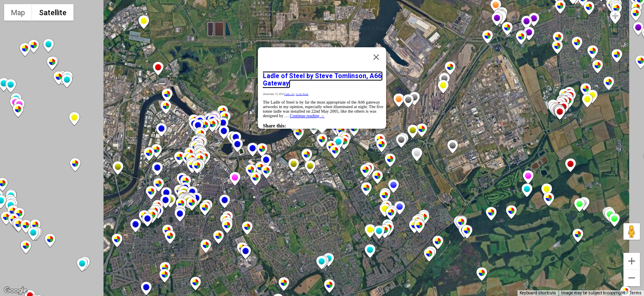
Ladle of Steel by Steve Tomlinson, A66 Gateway (322, 80)
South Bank (302, 94)
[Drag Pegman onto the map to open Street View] (632, 231)
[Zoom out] (632, 278)
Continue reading (307, 116)
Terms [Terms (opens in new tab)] (636, 293)
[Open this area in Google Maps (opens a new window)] (16, 291)
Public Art (289, 94)
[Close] (376, 57)
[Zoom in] (632, 261)
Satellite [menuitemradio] (53, 13)
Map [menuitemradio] (18, 13)
